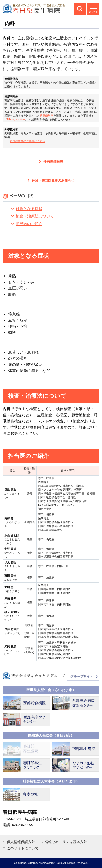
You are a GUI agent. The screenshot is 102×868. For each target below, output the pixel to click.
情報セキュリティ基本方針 (66, 842)
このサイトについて (23, 848)
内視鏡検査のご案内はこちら (27, 141)
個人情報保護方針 (21, 842)
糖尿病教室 (47, 116)
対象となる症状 (29, 209)
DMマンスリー (16, 119)
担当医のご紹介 (29, 224)
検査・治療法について (35, 216)
